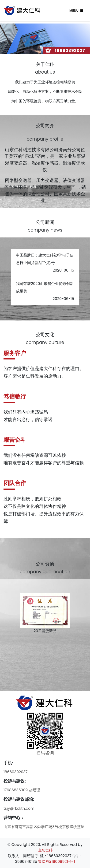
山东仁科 (45, 850)
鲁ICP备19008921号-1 (56, 862)
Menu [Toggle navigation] (76, 11)
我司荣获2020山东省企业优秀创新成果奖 (45, 287)
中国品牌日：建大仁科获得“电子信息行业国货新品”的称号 (45, 259)
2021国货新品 (45, 631)
